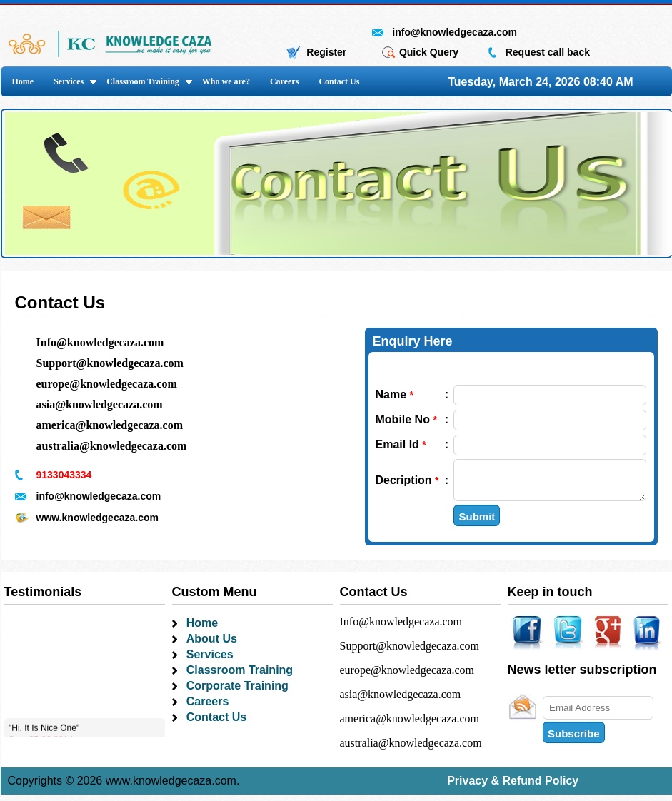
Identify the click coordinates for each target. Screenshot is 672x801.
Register (326, 52)
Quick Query (429, 52)
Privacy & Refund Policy (513, 787)
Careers (284, 81)
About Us (212, 645)
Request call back (548, 52)
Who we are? (226, 81)
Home (23, 81)
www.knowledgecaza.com (97, 518)
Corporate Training (237, 692)
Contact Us (339, 81)
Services (69, 81)
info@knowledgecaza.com (455, 32)
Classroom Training (143, 81)
